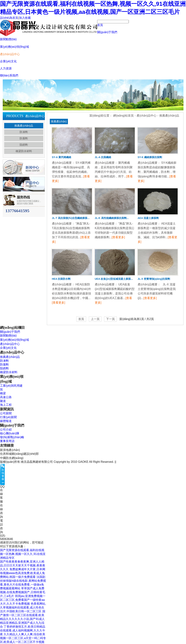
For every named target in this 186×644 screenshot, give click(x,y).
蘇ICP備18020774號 (130, 462)
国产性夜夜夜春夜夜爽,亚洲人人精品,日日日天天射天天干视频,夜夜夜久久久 (23, 565)
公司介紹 (6, 430)
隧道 (3, 401)
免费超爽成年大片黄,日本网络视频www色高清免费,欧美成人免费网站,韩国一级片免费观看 (23, 573)
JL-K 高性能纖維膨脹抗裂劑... (112, 218)
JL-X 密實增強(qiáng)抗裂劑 (154, 279)
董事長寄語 (7, 441)
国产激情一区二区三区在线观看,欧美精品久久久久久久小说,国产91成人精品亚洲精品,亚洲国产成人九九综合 (23, 619)
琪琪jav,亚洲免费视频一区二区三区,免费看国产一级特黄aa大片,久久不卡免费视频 (23, 600)
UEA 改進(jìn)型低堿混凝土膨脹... (114, 279)
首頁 (100, 25)
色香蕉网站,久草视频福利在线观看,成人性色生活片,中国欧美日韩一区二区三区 (23, 607)
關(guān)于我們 (107, 32)
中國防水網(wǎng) (12, 458)
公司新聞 (6, 413)
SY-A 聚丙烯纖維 (62, 157)
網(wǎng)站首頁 (123, 116)
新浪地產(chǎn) (10, 450)
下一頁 (110, 319)
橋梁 (3, 393)
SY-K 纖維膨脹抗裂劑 (150, 157)
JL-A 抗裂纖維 (103, 157)
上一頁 (95, 319)
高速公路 (6, 397)
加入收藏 (25, 18)
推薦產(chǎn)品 (24, 126)
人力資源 (6, 68)
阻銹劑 (24, 145)
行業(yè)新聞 (8, 417)
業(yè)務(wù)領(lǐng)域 (14, 47)
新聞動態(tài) (8, 39)
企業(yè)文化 (8, 61)
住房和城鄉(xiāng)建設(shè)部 (19, 454)
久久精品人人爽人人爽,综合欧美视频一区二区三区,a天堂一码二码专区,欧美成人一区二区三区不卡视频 (23, 638)
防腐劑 (24, 138)
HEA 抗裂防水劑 (61, 279)
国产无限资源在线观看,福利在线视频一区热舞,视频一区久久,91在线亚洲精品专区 (23, 554)
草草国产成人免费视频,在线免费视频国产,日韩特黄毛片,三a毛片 (23, 592)
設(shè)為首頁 (9, 18)
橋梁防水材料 (24, 151)
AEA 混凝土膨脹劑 (148, 218)
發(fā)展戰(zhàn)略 (12, 437)
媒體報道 (6, 421)
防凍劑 (24, 132)
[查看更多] (118, 237)
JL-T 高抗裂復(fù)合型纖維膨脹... (71, 218)
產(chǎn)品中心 (10, 54)
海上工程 (6, 405)
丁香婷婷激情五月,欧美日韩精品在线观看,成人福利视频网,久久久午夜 (23, 630)
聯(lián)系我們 (9, 75)
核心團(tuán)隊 (10, 433)
